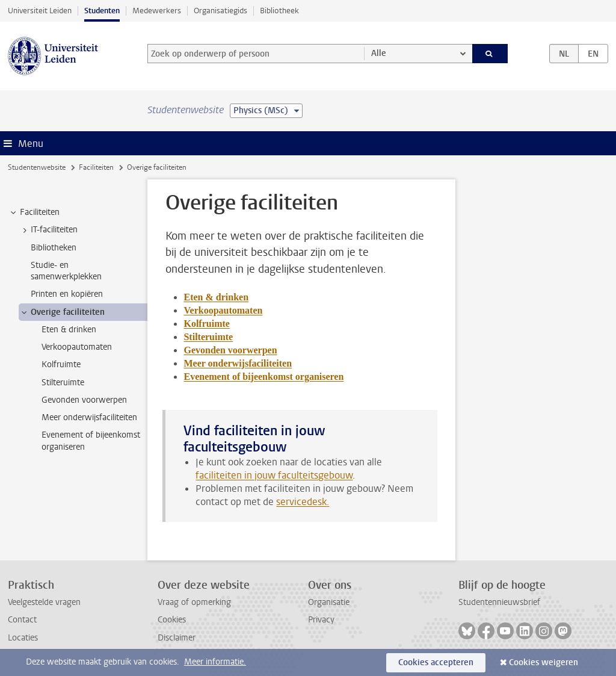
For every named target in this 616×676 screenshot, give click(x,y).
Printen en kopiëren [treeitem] (67, 294)
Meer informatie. (215, 662)
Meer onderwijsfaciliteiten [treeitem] (89, 417)
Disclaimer (177, 638)
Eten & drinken (216, 297)
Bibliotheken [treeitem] (54, 248)
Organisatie (329, 602)
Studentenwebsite (37, 167)
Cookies (172, 620)
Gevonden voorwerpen (230, 350)
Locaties (23, 638)
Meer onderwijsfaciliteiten (238, 363)
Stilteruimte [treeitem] (63, 383)
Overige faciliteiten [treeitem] (62, 312)
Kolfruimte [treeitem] (61, 364)
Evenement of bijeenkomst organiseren (263, 377)
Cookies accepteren (436, 662)
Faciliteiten (96, 167)
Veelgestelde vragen (44, 602)
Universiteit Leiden (40, 11)
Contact (22, 620)
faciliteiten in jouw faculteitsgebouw (274, 475)
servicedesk (301, 502)
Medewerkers (157, 11)
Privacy (321, 620)
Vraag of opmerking (194, 602)
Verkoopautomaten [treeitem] (77, 347)
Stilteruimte (208, 337)
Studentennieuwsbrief (499, 602)
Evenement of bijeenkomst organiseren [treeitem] (91, 441)
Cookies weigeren (544, 662)
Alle (379, 53)
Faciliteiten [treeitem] (34, 212)
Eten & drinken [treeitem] (69, 330)
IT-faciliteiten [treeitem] (48, 230)
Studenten (102, 11)
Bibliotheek (279, 11)
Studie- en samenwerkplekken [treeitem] (66, 271)
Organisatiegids (220, 11)
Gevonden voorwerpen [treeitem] (84, 400)
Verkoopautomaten (223, 310)
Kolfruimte (206, 324)
